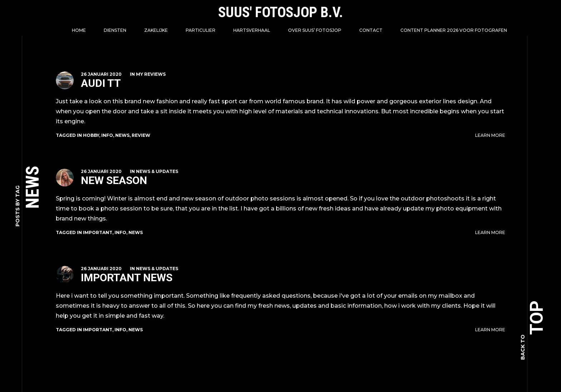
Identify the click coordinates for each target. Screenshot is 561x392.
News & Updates (157, 171)
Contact (371, 30)
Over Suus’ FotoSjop (315, 30)
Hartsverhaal (252, 30)
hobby (91, 135)
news (122, 135)
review (141, 135)
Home (79, 30)
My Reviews (151, 74)
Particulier (201, 30)
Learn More (490, 135)
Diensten (115, 30)
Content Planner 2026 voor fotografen (454, 30)
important (98, 232)
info (107, 135)
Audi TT (101, 83)
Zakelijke (156, 30)
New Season (114, 180)
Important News (127, 277)
